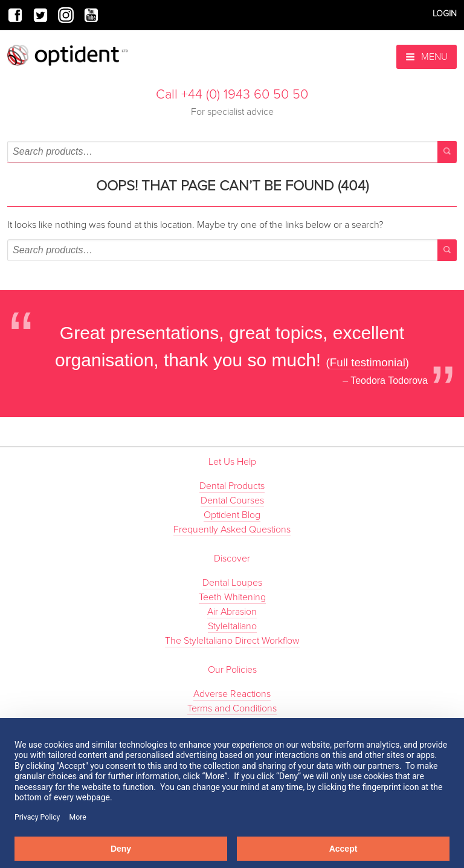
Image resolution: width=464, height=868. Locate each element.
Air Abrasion (232, 612)
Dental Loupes (232, 583)
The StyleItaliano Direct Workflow (232, 641)
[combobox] (232, 152)
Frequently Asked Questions (232, 530)
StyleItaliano (232, 626)
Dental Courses (232, 500)
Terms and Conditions (232, 708)
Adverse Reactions (232, 694)
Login (445, 14)
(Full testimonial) (368, 362)
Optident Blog (232, 515)
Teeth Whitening (232, 597)
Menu (427, 57)
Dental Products (232, 486)
